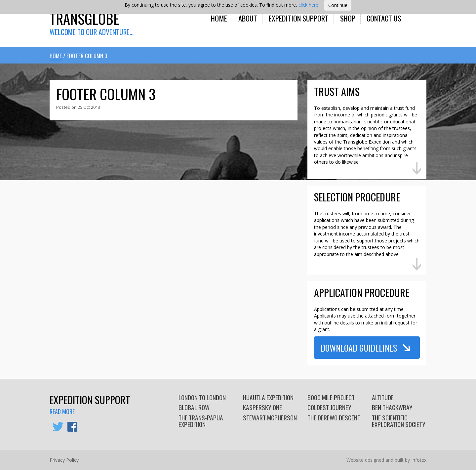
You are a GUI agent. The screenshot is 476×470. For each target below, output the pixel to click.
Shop (348, 18)
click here (308, 5)
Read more (62, 411)
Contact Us (384, 18)
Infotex (419, 460)
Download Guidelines (359, 348)
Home (219, 18)
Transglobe (84, 18)
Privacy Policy (64, 460)
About (248, 18)
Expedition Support (299, 18)
